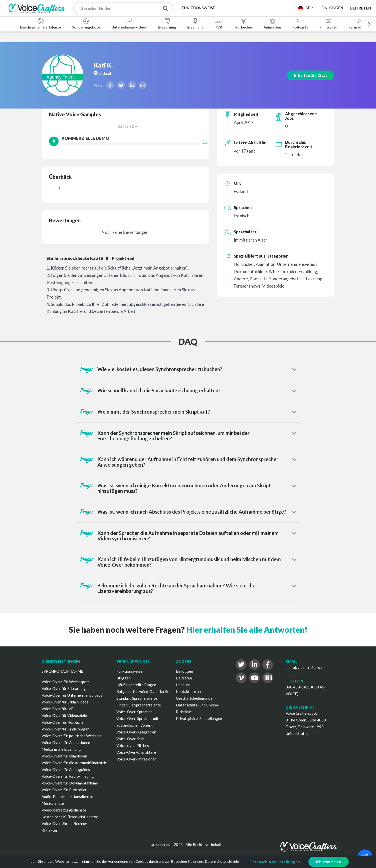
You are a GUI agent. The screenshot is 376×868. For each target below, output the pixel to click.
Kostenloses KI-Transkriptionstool (70, 817)
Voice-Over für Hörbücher (63, 722)
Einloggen (184, 671)
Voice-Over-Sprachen (134, 712)
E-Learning (167, 24)
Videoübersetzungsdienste (64, 810)
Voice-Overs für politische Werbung (72, 736)
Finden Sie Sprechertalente (139, 705)
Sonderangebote (86, 24)
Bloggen (124, 678)
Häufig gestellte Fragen (136, 685)
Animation (272, 24)
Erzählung (195, 24)
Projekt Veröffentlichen (265, 8)
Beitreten (361, 8)
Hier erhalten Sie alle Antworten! (247, 630)
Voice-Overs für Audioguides (66, 769)
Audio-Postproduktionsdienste (67, 796)
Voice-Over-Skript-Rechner (64, 823)
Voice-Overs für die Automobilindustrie (74, 763)
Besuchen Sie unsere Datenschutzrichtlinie (205, 861)
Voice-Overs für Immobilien (64, 756)
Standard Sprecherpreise (137, 698)
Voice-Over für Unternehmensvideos (72, 695)
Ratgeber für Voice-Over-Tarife (143, 691)
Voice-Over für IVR (58, 709)
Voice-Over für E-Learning (64, 688)
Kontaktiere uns (189, 691)
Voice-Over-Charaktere (136, 752)
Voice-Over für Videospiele (64, 715)
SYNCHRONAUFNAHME (62, 671)
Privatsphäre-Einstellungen (199, 718)
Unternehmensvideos (129, 24)
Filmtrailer (328, 24)
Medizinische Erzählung (61, 749)
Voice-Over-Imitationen (136, 759)
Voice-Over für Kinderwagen (65, 729)
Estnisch (128, 126)
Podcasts (300, 24)
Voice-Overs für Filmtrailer (64, 790)
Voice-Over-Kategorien (136, 732)
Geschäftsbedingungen (195, 698)
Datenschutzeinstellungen (275, 862)
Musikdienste (53, 803)
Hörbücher (243, 24)
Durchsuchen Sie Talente (40, 24)
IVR (219, 24)
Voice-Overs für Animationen (66, 742)
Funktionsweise (129, 671)
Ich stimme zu (329, 862)
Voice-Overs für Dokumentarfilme (70, 783)
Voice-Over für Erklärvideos (65, 702)
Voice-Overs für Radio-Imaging (68, 776)
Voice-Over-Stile (131, 739)
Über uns (183, 685)
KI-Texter (50, 830)
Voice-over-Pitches (133, 745)
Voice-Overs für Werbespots (66, 682)
